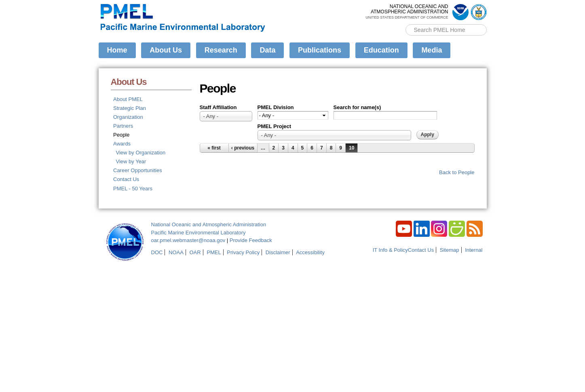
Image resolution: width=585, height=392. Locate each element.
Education (381, 50)
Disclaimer (278, 252)
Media (432, 50)
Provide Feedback (251, 240)
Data (267, 50)
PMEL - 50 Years (133, 189)
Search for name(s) (357, 107)
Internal (474, 250)
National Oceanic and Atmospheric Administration (209, 224)
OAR (195, 252)
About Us (166, 50)
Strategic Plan (130, 108)
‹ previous (243, 148)
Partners (123, 126)
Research (221, 50)
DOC (157, 252)
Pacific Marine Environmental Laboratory (199, 233)
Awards (122, 144)
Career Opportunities (138, 170)
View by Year (131, 161)
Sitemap (450, 250)
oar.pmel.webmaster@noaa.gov (188, 240)
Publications (320, 50)
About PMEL (128, 99)
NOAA (176, 252)
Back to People (457, 172)
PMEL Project (275, 126)
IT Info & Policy (390, 250)
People (121, 135)
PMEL (214, 252)
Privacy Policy (243, 252)
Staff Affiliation (218, 107)
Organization (128, 117)
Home (117, 50)
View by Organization (141, 153)
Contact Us (126, 179)
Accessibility (310, 252)
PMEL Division (276, 107)
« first (214, 148)
